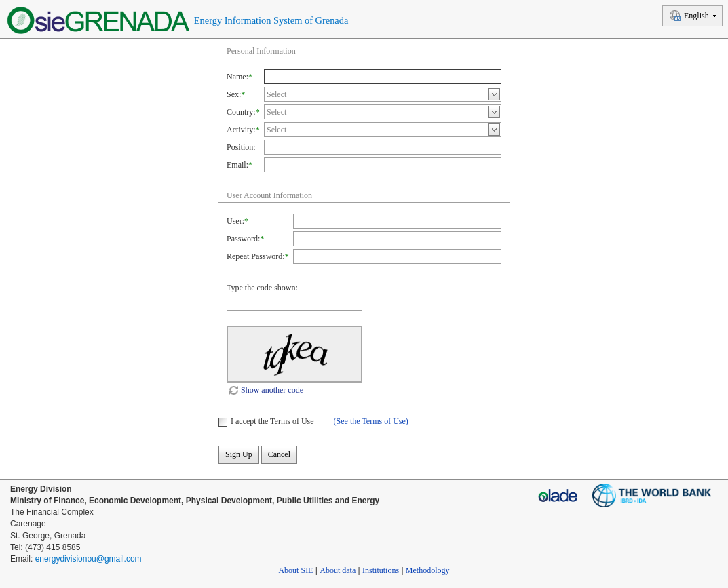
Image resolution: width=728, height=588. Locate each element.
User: (235, 221)
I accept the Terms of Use (272, 421)
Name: (237, 77)
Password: (243, 239)
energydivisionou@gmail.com (89, 559)
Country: (241, 112)
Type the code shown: (262, 288)
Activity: (241, 130)
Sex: (234, 94)
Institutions (381, 570)
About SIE (295, 570)
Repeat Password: (256, 256)
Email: (237, 165)
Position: (241, 147)
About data (338, 570)
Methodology (428, 570)
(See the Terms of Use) (371, 421)
